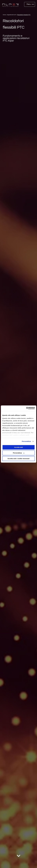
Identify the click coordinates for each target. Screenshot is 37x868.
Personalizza (26, 441)
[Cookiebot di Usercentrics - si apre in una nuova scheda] (26, 408)
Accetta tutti (18, 447)
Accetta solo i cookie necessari (18, 459)
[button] (30, 4)
